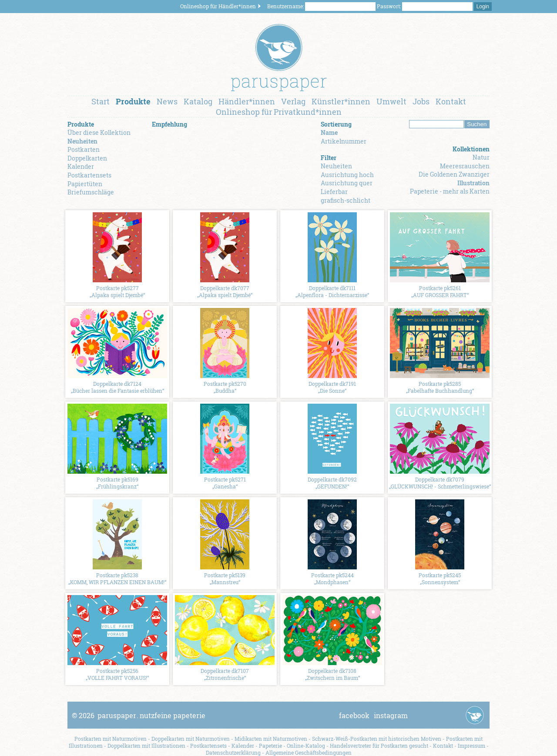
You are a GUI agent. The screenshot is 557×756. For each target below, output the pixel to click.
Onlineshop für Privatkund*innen (279, 112)
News (167, 101)
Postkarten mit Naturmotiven (111, 739)
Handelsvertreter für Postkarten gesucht (379, 746)
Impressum (471, 746)
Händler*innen (247, 101)
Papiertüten (85, 184)
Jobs (421, 101)
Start (101, 101)
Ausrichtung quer (347, 183)
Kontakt (451, 101)
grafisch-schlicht (346, 200)
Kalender (81, 166)
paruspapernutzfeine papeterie (151, 715)
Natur (481, 157)
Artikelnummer (344, 141)
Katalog (198, 101)
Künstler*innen (341, 101)
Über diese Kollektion (99, 132)
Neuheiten (82, 141)
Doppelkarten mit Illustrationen (146, 746)
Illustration (473, 183)
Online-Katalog (306, 746)
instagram (391, 715)
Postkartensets (89, 175)
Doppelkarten (87, 158)
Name (329, 132)
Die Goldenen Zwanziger (454, 174)
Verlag (293, 101)
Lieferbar (334, 192)
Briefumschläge (91, 192)
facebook (354, 715)
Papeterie (270, 746)
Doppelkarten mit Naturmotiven (191, 739)
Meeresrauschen (465, 166)
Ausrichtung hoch (347, 175)
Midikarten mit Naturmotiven (271, 739)
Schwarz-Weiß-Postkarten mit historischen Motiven (377, 739)
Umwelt (391, 101)
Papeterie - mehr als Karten (450, 191)
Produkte (133, 101)
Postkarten (84, 149)
